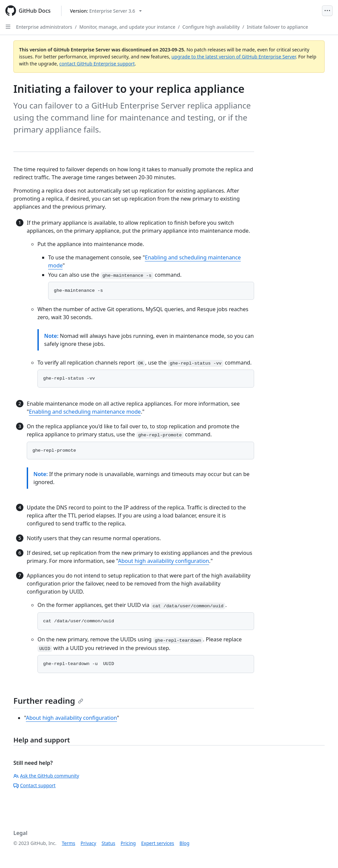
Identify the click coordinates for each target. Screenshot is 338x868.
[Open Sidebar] (8, 27)
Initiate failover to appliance (277, 27)
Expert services (158, 843)
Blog (185, 843)
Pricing (128, 843)
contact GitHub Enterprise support (97, 64)
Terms (69, 843)
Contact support (34, 785)
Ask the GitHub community (46, 776)
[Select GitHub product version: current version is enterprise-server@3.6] (106, 11)
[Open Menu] (327, 11)
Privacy (88, 843)
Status (108, 843)
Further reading (48, 701)
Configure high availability (211, 27)
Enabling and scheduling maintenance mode (85, 412)
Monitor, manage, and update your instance (127, 27)
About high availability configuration (163, 561)
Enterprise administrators (44, 27)
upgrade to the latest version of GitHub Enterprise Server (234, 57)
